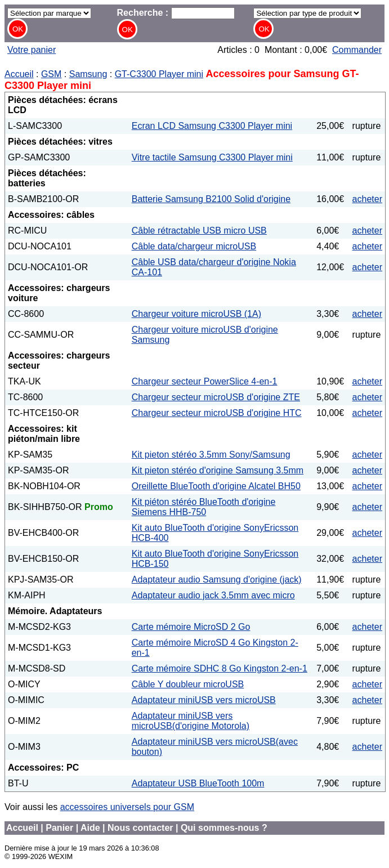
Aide (90, 828)
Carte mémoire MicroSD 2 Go (191, 627)
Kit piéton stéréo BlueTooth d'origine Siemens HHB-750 (204, 507)
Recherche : (176, 13)
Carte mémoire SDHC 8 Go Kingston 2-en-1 (220, 668)
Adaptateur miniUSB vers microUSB (204, 700)
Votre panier (32, 50)
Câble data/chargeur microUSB (194, 246)
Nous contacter (140, 828)
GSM (51, 74)
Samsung (88, 74)
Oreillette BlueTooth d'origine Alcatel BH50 (216, 486)
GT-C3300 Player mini (159, 74)
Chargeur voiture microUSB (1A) (196, 314)
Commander (357, 50)
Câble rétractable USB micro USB (199, 231)
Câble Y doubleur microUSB (188, 684)
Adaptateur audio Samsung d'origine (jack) (217, 580)
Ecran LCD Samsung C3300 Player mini (212, 126)
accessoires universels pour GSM (127, 807)
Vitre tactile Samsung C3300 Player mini (212, 157)
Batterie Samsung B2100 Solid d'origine (211, 199)
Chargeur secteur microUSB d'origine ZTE (216, 397)
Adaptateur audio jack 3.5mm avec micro (213, 595)
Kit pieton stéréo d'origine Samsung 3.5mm (218, 470)
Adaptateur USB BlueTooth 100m (198, 783)
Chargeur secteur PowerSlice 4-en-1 (205, 381)
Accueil (19, 74)
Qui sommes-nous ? (224, 828)
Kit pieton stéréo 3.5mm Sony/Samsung (211, 455)
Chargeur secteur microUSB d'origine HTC (217, 413)
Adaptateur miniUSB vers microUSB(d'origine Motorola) (191, 721)
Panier (59, 828)
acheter (367, 199)
